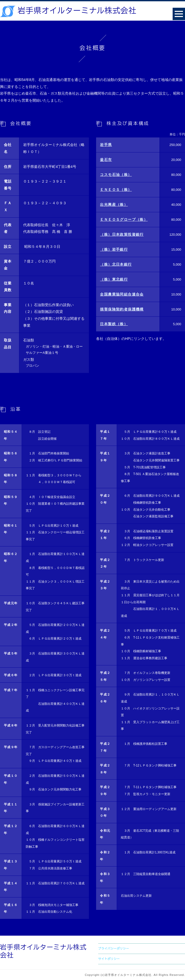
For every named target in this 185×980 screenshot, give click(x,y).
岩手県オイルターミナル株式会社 (77, 11)
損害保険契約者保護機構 (122, 309)
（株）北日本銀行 (116, 264)
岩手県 (106, 145)
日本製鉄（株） (114, 324)
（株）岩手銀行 (114, 249)
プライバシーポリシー (114, 949)
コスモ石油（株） (116, 175)
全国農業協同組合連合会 (122, 294)
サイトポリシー (109, 959)
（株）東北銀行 (114, 279)
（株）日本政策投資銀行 (122, 234)
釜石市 (106, 160)
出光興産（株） (114, 205)
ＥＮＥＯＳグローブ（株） (124, 219)
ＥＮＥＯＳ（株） (116, 190)
